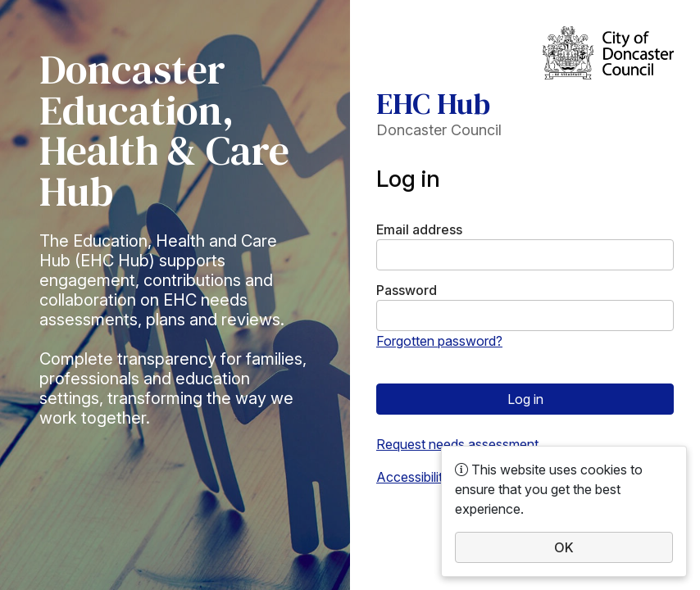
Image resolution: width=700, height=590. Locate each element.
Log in (525, 399)
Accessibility (413, 477)
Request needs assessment (457, 444)
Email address (419, 229)
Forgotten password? (439, 341)
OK (564, 547)
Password (407, 290)
